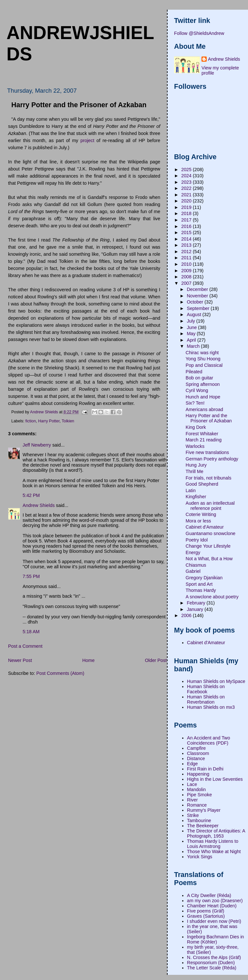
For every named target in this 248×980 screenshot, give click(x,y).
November (198, 296)
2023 (187, 182)
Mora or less (198, 521)
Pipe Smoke (199, 795)
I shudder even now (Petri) (214, 921)
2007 (187, 283)
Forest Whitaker (202, 434)
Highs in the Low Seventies (215, 779)
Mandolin (196, 789)
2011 (187, 258)
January (196, 609)
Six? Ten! (195, 403)
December (198, 289)
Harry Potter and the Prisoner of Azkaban (209, 418)
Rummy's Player (204, 810)
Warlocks (195, 446)
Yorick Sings (200, 857)
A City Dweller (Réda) (209, 895)
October (196, 302)
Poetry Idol (197, 540)
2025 (187, 170)
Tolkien (68, 421)
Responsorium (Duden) (211, 963)
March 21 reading (204, 440)
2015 (187, 232)
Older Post (156, 660)
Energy (193, 552)
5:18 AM (31, 632)
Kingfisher (196, 497)
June (192, 327)
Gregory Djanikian (204, 578)
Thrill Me (195, 471)
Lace (192, 784)
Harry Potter (49, 421)
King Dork (196, 427)
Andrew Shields (39, 505)
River (192, 800)
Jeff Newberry (37, 445)
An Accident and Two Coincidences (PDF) (208, 740)
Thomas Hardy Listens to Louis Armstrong (213, 844)
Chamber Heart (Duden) (212, 906)
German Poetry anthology (212, 459)
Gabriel (193, 571)
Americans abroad (204, 409)
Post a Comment (25, 646)
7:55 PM (31, 576)
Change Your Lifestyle (208, 546)
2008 (187, 277)
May (192, 334)
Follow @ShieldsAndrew (199, 33)
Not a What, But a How (209, 559)
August (194, 315)
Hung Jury (196, 465)
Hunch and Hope (203, 397)
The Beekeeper (203, 826)
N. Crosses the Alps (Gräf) (214, 957)
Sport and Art (199, 584)
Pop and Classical (204, 365)
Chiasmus (196, 565)
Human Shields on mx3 (211, 707)
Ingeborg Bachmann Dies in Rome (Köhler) (215, 939)
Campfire (196, 748)
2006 (187, 615)
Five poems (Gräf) (206, 911)
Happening (198, 774)
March (194, 346)
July (191, 321)
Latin (191, 490)
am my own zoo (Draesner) (215, 901)
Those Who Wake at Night (214, 851)
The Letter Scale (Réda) (212, 968)
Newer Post (20, 660)
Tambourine (199, 820)
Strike (193, 815)
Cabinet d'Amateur (205, 527)
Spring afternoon (203, 384)
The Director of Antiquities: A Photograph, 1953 (216, 833)
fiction (31, 421)
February (196, 603)
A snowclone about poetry (212, 597)
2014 (187, 239)
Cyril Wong (197, 390)
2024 (187, 176)
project (87, 140)
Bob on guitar (199, 378)
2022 (187, 188)
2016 (187, 226)
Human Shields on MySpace (216, 681)
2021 (187, 195)
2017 (187, 220)
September (199, 308)
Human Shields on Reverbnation (206, 699)
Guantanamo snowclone (211, 533)
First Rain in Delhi (205, 769)
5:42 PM (31, 495)
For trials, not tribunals (208, 478)
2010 (187, 264)
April (192, 340)
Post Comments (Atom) (60, 673)
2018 (187, 213)
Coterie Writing (201, 514)
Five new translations (207, 452)
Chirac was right (202, 353)
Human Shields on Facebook (206, 689)
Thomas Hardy (201, 590)
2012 (187, 252)
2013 (187, 245)
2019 (187, 207)
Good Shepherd (202, 484)
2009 (187, 271)
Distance (196, 758)
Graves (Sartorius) (206, 916)
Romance (197, 805)
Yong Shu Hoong (203, 359)
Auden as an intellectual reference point (210, 506)
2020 (187, 201)
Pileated (194, 372)
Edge (192, 764)
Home (88, 660)
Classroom (198, 753)
